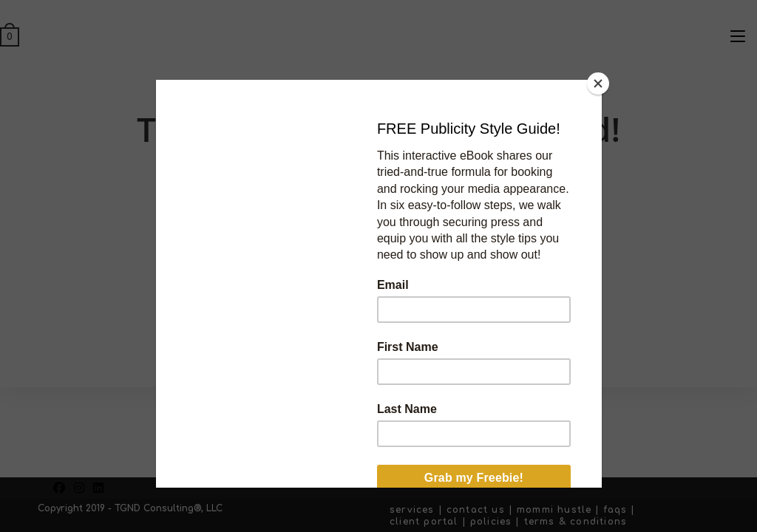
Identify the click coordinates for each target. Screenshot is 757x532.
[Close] (598, 83)
